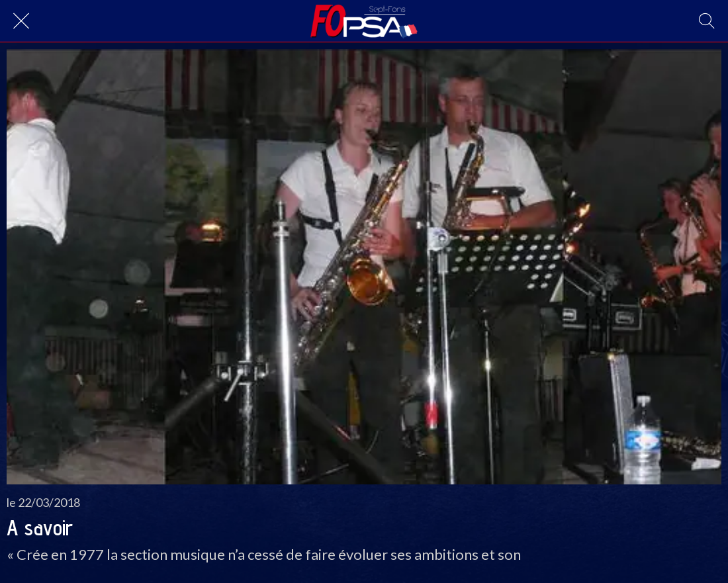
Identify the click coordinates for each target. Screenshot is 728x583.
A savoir (40, 527)
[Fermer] (21, 21)
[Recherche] (707, 21)
